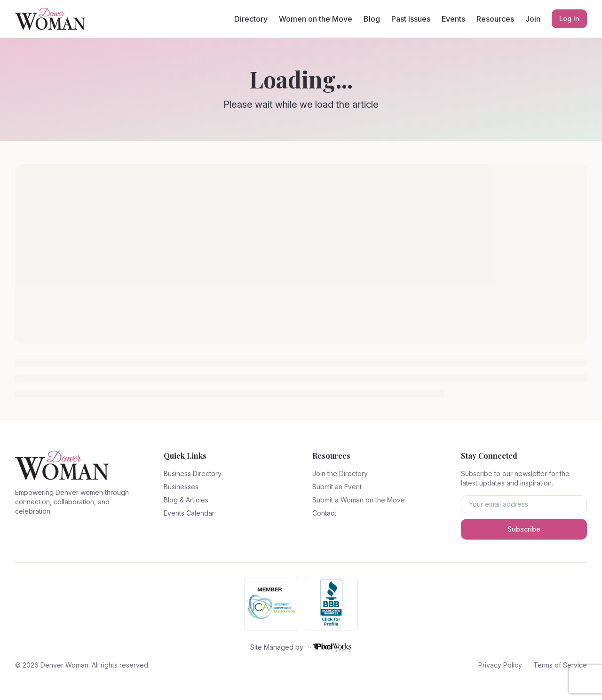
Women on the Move (316, 19)
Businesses (181, 487)
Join (533, 19)
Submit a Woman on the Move (359, 500)
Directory (251, 19)
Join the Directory (340, 473)
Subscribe (524, 529)
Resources (495, 19)
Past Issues (411, 19)
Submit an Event (337, 487)
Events (453, 19)
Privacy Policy (500, 665)
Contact (324, 513)
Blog (372, 19)
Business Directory (193, 473)
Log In (569, 19)
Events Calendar (189, 513)
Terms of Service (560, 665)
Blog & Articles (186, 500)
